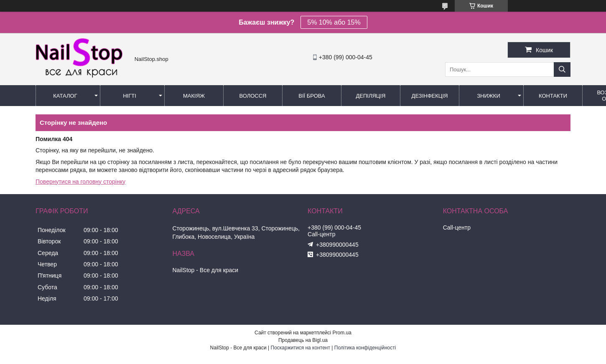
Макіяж (194, 96)
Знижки (489, 96)
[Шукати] (562, 70)
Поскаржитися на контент (300, 348)
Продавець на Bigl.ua (303, 340)
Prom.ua (342, 333)
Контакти (553, 96)
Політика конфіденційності (365, 348)
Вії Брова (312, 96)
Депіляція (371, 96)
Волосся (253, 96)
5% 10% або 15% (334, 22)
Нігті (130, 96)
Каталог (65, 96)
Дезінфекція (430, 96)
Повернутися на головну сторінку (80, 182)
